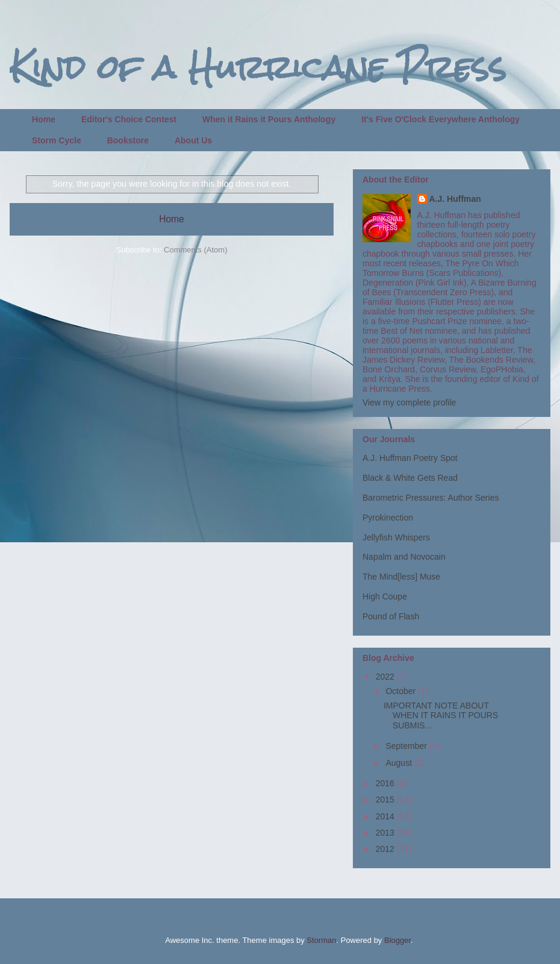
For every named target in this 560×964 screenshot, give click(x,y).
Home (44, 119)
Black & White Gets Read (410, 478)
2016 (386, 783)
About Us (193, 140)
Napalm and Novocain (404, 557)
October (402, 691)
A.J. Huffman (455, 199)
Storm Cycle (57, 140)
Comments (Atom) (195, 250)
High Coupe (385, 596)
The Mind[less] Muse (401, 577)
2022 (386, 677)
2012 (386, 849)
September (407, 746)
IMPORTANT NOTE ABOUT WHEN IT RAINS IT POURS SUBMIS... (441, 716)
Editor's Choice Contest (129, 119)
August (400, 763)
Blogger (397, 940)
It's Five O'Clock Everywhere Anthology (440, 119)
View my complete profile (409, 402)
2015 (386, 800)
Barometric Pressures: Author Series (431, 498)
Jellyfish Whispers (396, 537)
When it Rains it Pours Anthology (269, 119)
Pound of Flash (391, 616)
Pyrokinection (388, 518)
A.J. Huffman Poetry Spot (410, 458)
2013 (386, 833)
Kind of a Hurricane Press (258, 67)
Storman (321, 940)
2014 (386, 816)
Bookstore (128, 140)
